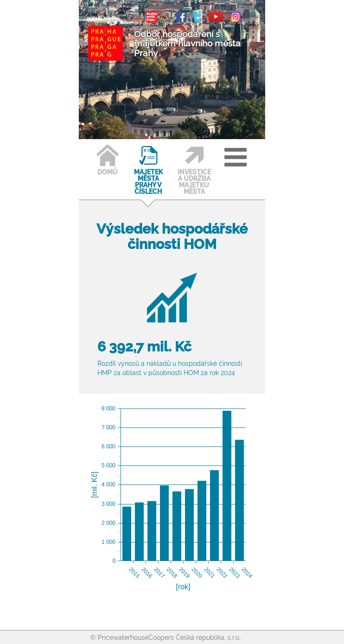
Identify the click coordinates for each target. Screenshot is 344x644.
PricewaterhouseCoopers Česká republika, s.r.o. (169, 638)
